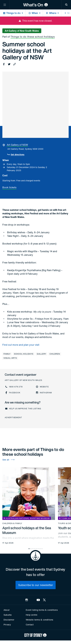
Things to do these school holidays (33, 37)
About (7, 610)
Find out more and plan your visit (21, 345)
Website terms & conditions (39, 620)
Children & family (12, 523)
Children (55, 354)
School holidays (24, 354)
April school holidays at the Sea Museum (27, 530)
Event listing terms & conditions (42, 610)
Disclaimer (9, 620)
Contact (30, 625)
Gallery (41, 354)
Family (7, 354)
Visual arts (10, 358)
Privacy (7, 625)
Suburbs (8, 615)
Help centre (32, 615)
